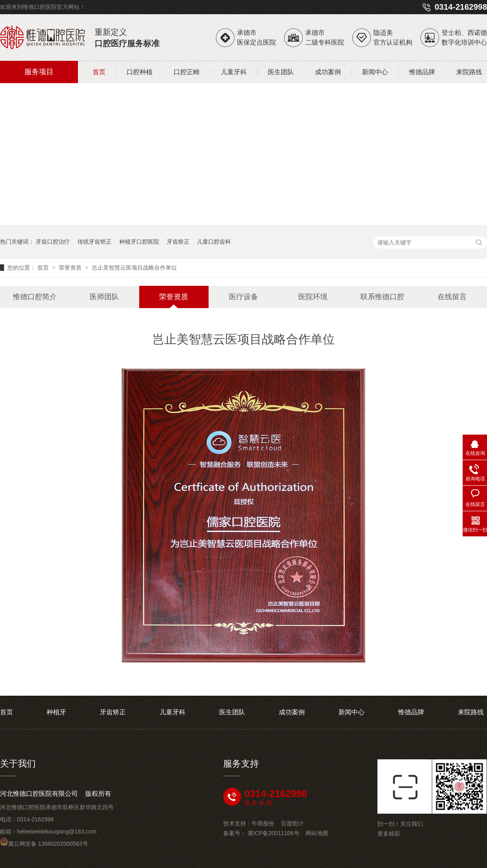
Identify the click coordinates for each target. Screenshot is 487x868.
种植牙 (56, 712)
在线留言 (452, 297)
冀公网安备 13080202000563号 (44, 844)
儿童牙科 (234, 72)
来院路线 (469, 72)
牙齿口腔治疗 (53, 242)
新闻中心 (375, 72)
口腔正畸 (187, 72)
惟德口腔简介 (35, 297)
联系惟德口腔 (382, 297)
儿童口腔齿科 (214, 242)
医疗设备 (243, 297)
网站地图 (317, 833)
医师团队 (104, 297)
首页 (99, 72)
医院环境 (313, 297)
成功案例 (328, 72)
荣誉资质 (71, 268)
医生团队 (281, 72)
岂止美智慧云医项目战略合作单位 (134, 268)
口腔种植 (140, 72)
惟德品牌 (422, 72)
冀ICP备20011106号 (274, 833)
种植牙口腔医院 (139, 242)
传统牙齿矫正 (95, 242)
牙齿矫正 (178, 242)
